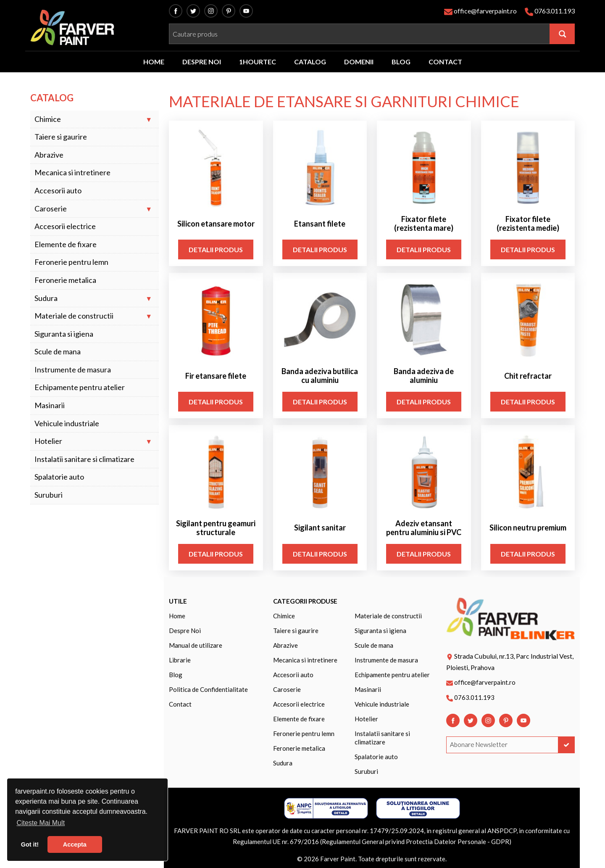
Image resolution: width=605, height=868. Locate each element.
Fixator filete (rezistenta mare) (424, 224)
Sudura (46, 298)
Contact (180, 704)
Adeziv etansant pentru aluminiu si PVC (424, 528)
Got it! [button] (30, 844)
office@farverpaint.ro (485, 11)
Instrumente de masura (73, 370)
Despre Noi (185, 631)
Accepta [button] (75, 844)
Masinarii (50, 405)
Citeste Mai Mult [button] (41, 823)
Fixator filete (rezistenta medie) (528, 224)
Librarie (180, 660)
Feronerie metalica (65, 280)
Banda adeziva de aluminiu (424, 376)
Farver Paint (338, 859)
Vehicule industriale (67, 423)
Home (177, 616)
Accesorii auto (58, 191)
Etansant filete (320, 224)
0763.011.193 (555, 11)
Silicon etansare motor (216, 224)
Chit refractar (528, 376)
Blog (176, 675)
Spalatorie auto (59, 477)
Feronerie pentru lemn (71, 262)
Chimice (48, 119)
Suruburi (49, 495)
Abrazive (49, 155)
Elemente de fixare (66, 244)
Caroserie (51, 209)
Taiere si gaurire (61, 137)
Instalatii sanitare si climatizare (84, 459)
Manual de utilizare (196, 645)
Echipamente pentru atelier (80, 387)
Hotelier (48, 441)
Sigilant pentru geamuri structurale (216, 528)
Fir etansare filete (216, 376)
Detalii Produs (216, 249)
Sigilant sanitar (320, 528)
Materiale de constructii (74, 316)
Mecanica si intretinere (72, 173)
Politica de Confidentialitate (208, 689)
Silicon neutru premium (528, 528)
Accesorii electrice (65, 226)
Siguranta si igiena (64, 334)
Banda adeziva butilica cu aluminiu (320, 376)
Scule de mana (58, 352)
